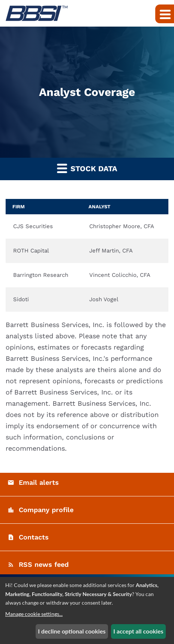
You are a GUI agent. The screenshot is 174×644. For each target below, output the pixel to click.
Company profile (46, 510)
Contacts (34, 537)
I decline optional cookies (72, 631)
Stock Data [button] (87, 168)
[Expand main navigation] (165, 14)
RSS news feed (44, 564)
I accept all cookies (138, 631)
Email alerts (39, 482)
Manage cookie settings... (34, 614)
